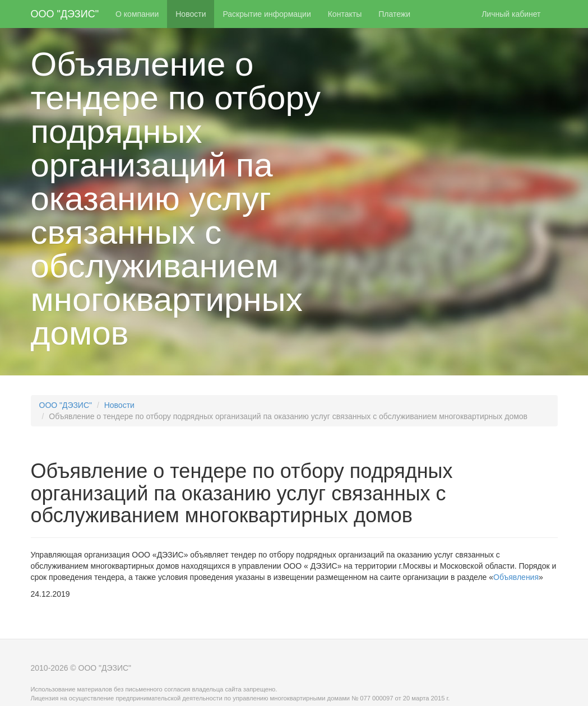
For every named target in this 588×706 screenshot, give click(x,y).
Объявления (516, 577)
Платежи (394, 14)
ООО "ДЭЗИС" (65, 14)
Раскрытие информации (267, 14)
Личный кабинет (511, 14)
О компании (137, 14)
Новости (191, 14)
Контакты (345, 14)
